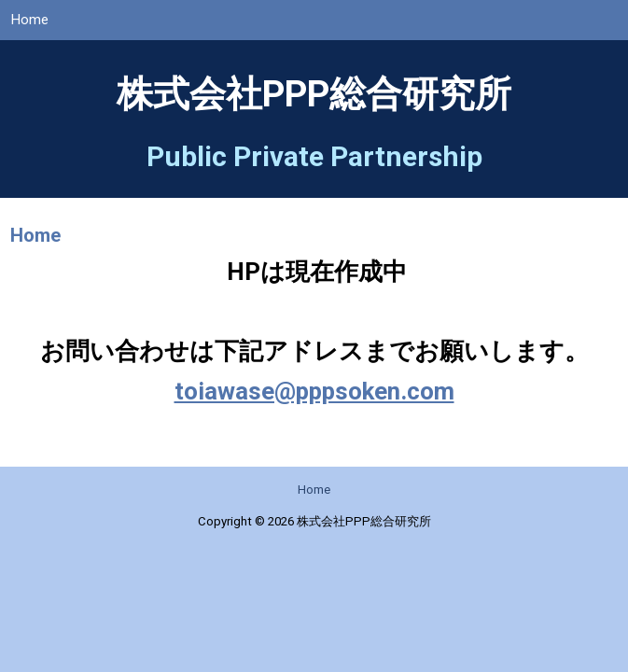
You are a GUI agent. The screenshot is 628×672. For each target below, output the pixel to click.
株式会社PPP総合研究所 (314, 105)
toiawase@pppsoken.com (314, 401)
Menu (601, 27)
